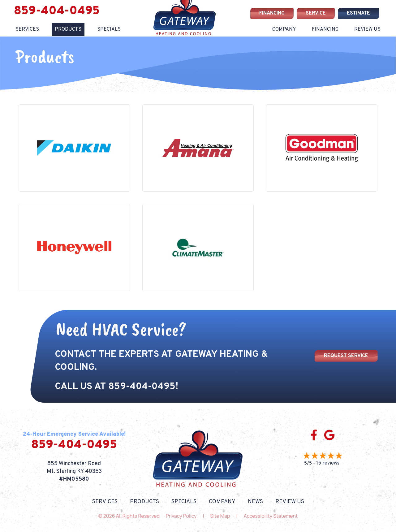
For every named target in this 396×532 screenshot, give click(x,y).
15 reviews (328, 463)
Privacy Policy (181, 516)
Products (68, 29)
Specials (109, 29)
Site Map (220, 516)
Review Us (367, 29)
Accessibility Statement (271, 516)
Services (27, 29)
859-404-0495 (57, 11)
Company (284, 29)
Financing (325, 29)
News (255, 502)
